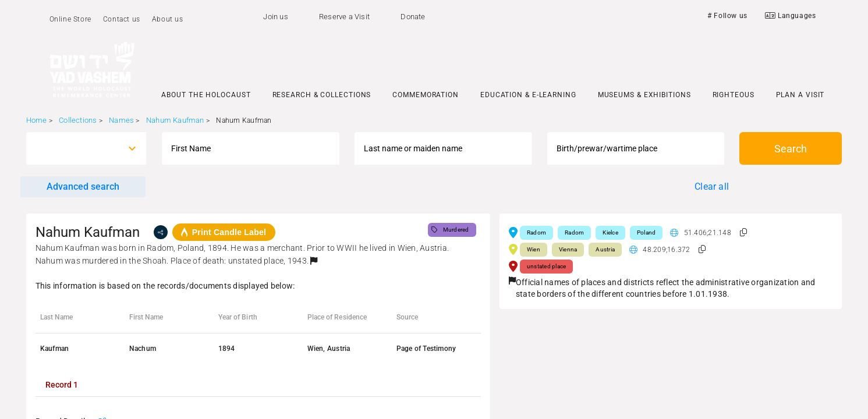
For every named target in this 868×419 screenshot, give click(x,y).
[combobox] (76, 148)
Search (791, 149)
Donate (413, 17)
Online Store (70, 19)
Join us (275, 17)
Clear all (712, 187)
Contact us (122, 19)
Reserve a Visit (344, 17)
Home (37, 120)
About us (168, 19)
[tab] (62, 385)
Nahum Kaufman (175, 120)
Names (121, 120)
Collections (78, 120)
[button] (314, 261)
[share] (161, 232)
